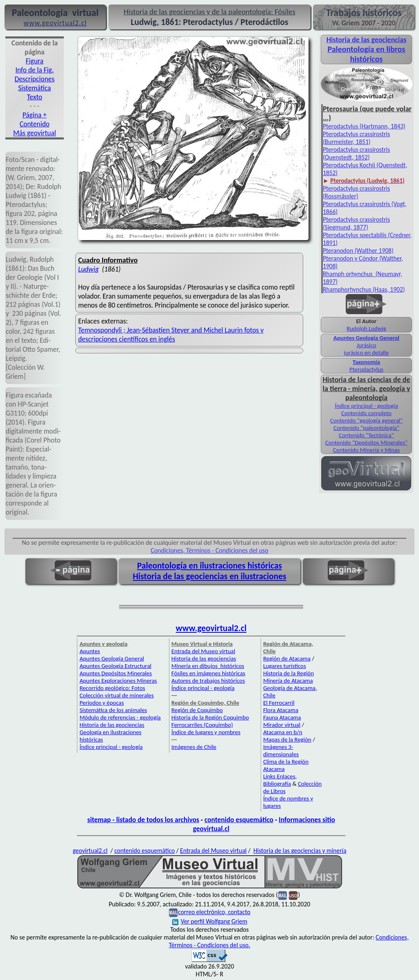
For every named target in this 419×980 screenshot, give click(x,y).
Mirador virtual (282, 725)
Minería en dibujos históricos (208, 666)
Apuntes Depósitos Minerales (116, 673)
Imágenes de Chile (194, 747)
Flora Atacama (281, 710)
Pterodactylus (366, 369)
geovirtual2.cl (90, 851)
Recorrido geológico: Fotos (112, 688)
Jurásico (366, 345)
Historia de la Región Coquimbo (210, 717)
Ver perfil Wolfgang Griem (210, 921)
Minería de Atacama (288, 681)
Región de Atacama (287, 659)
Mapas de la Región (287, 739)
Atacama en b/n (283, 732)
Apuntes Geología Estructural (115, 666)
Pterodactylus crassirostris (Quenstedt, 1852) (356, 153)
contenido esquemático (239, 820)
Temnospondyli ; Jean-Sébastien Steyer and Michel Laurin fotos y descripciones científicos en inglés (171, 335)
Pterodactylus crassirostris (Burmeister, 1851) (356, 138)
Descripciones (35, 79)
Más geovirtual (35, 133)
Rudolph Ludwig (366, 328)
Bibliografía (277, 784)
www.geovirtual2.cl (211, 628)
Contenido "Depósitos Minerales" (366, 443)
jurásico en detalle (366, 353)
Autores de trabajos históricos (208, 681)
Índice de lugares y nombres (206, 732)
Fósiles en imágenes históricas (208, 673)
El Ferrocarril (279, 703)
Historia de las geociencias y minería (300, 851)
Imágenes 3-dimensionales (281, 751)
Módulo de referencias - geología (120, 717)
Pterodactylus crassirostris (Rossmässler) (356, 192)
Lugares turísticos (285, 666)
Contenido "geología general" (366, 420)
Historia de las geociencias (112, 725)
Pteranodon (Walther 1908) (358, 251)
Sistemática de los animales (113, 710)
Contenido (35, 124)
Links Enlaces (279, 776)
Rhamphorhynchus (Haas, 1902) (364, 289)
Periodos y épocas (101, 703)
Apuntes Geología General (366, 338)
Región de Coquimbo (197, 710)
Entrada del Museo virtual (203, 651)
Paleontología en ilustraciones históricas (209, 566)
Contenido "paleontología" (366, 428)
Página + (35, 115)
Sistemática (35, 88)
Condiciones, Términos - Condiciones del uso (209, 550)
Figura (35, 61)
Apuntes (90, 651)
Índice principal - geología (366, 406)
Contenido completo (366, 413)
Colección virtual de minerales (116, 695)
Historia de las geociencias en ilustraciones (210, 576)
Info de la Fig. (35, 70)
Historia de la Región (288, 673)
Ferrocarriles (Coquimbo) (202, 725)
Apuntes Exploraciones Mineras (118, 681)
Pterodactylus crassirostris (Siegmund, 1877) (356, 223)
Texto (35, 97)
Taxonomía (366, 362)
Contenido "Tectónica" (366, 435)
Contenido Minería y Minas (366, 450)
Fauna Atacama (282, 717)
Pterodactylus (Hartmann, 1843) (364, 126)
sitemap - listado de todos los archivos (143, 820)
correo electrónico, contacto (214, 912)
